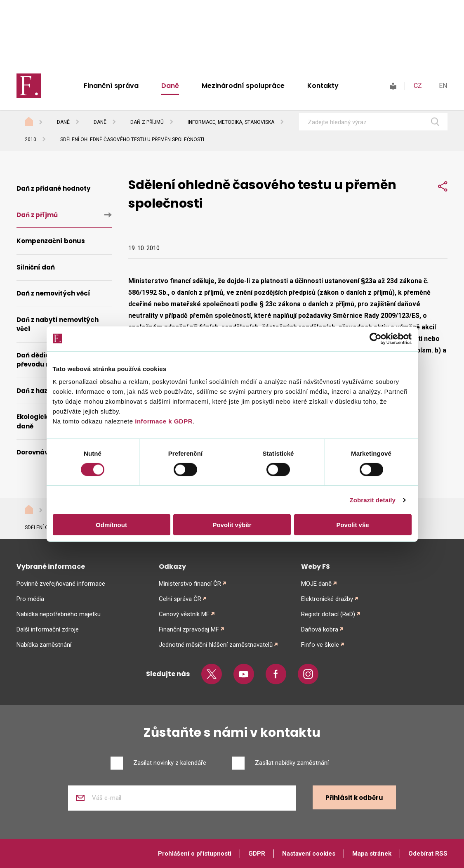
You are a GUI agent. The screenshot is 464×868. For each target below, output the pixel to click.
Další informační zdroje (48, 629)
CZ (418, 86)
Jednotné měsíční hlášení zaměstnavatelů (216, 645)
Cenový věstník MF (184, 614)
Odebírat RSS (428, 854)
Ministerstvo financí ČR (190, 584)
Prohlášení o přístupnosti (195, 854)
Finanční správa (111, 86)
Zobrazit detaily (372, 500)
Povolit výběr (232, 525)
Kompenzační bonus (51, 241)
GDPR (257, 854)
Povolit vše (352, 525)
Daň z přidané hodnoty (53, 188)
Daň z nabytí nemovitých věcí (58, 324)
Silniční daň (36, 267)
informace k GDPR (163, 421)
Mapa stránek (372, 854)
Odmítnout (111, 525)
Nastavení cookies (309, 854)
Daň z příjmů (147, 122)
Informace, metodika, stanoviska (231, 122)
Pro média (30, 599)
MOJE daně (316, 584)
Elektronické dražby (327, 599)
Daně (170, 86)
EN (443, 86)
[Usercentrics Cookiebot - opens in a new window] (376, 338)
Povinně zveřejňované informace (61, 584)
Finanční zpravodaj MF (189, 629)
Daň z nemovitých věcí (53, 293)
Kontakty (323, 86)
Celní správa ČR (180, 599)
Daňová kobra (320, 629)
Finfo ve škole (320, 645)
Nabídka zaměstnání (44, 645)
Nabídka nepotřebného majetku (59, 614)
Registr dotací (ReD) (328, 614)
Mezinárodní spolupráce (243, 86)
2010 (31, 140)
